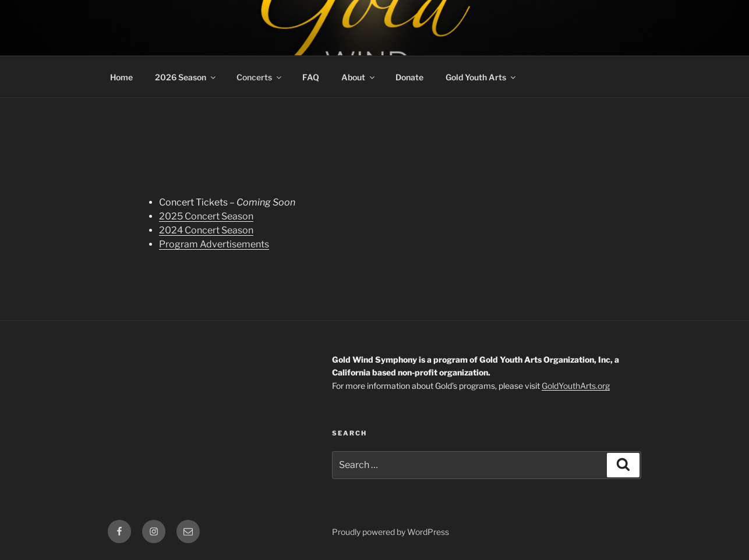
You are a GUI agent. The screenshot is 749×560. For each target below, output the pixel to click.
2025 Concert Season (206, 216)
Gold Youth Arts (481, 77)
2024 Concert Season (206, 230)
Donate (409, 77)
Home (121, 77)
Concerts (260, 77)
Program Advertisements (214, 244)
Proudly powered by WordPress (391, 532)
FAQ (311, 77)
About (359, 77)
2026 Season (186, 77)
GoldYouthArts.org (576, 386)
